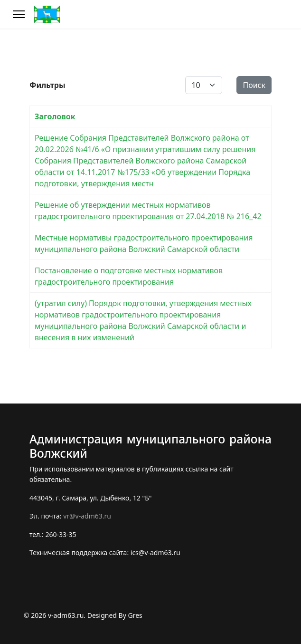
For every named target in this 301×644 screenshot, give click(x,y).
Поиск (254, 85)
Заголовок (55, 116)
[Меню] (19, 14)
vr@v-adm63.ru (87, 516)
